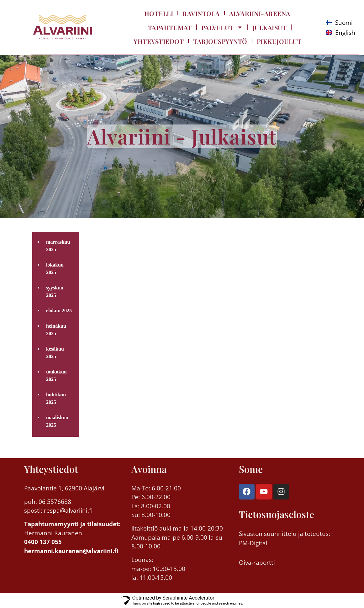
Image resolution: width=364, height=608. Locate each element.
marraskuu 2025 (58, 246)
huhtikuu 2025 (56, 398)
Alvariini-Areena (260, 13)
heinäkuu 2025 (56, 330)
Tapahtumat (170, 27)
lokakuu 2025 (55, 269)
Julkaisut (270, 27)
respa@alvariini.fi (67, 510)
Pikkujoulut (279, 41)
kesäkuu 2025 (55, 353)
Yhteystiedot (159, 41)
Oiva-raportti (257, 563)
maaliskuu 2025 (57, 421)
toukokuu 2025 (56, 375)
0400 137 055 (43, 542)
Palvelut (222, 27)
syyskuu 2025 (55, 291)
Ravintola (201, 13)
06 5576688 (55, 502)
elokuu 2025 (59, 311)
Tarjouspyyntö (220, 41)
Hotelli (159, 13)
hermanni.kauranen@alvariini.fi (71, 551)
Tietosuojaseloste (277, 514)
